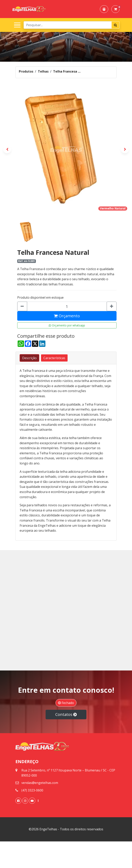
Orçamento (67, 316)
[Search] (68, 25)
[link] (18, 801)
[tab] (29, 358)
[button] (104, 9)
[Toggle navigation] (16, 25)
